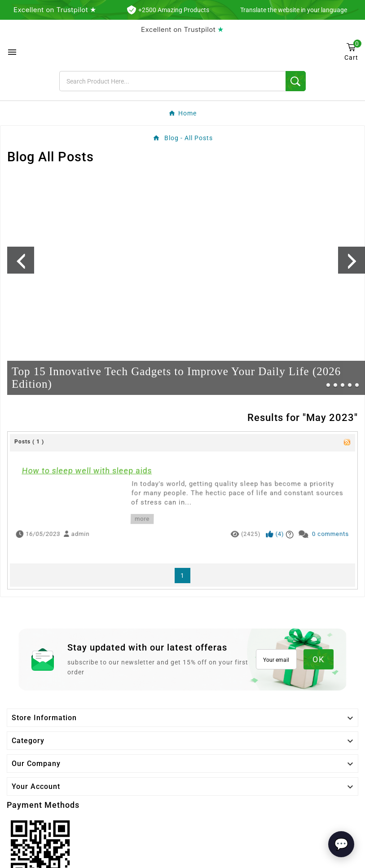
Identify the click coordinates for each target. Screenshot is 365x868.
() (284, 531)
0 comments (343, 531)
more (140, 517)
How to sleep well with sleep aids (93, 478)
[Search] (172, 81)
